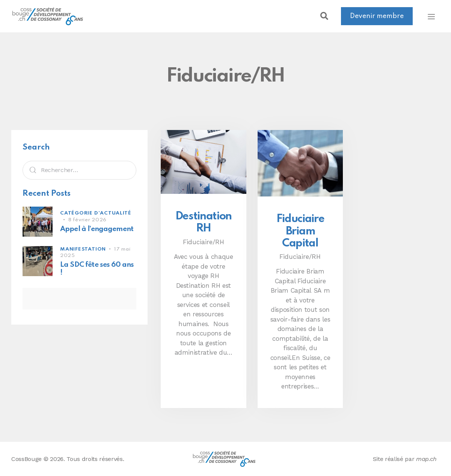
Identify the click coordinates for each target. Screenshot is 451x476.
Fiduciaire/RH (204, 242)
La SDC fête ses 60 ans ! (97, 269)
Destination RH (204, 222)
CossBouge (26, 459)
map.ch (426, 459)
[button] (324, 16)
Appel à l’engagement (97, 229)
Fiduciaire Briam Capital (300, 231)
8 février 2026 (87, 220)
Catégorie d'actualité (96, 213)
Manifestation (83, 249)
